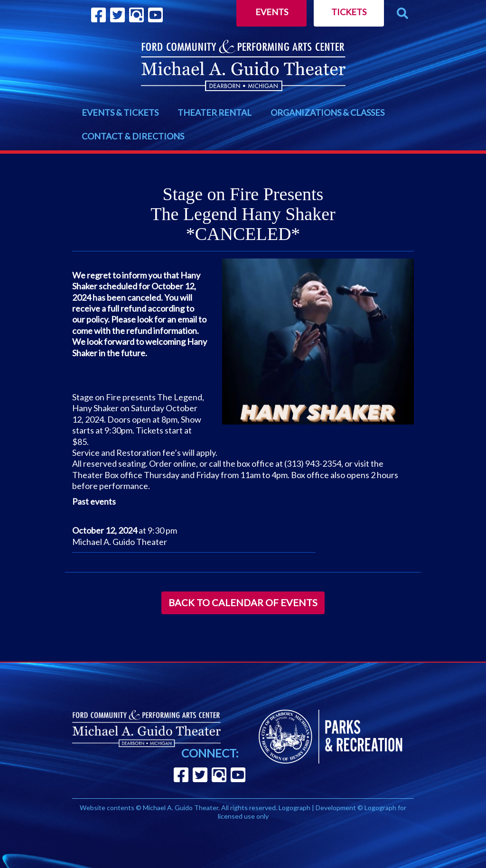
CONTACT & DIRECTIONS (133, 136)
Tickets (349, 12)
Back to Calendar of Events (243, 602)
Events (272, 12)
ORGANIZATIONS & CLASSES (327, 112)
